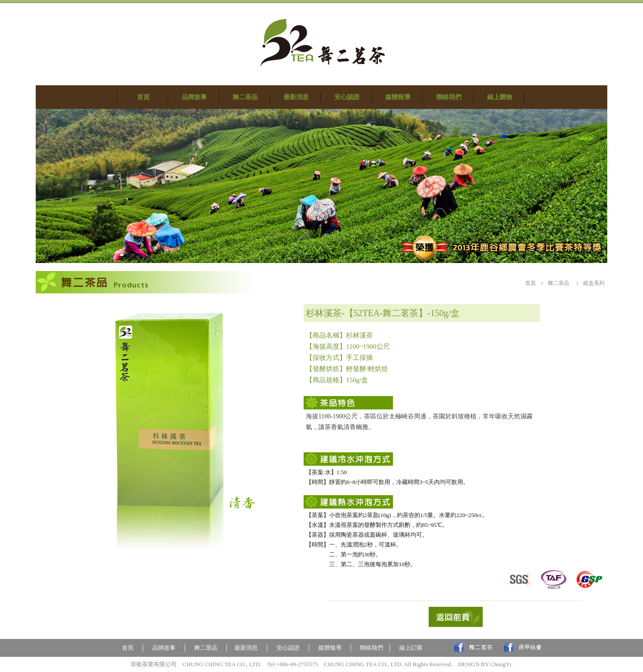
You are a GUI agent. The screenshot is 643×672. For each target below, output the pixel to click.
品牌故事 (164, 648)
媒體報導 (332, 648)
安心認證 (288, 648)
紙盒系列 (594, 283)
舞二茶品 (559, 283)
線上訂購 (411, 648)
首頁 (530, 283)
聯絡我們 (372, 648)
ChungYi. (501, 664)
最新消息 (246, 648)
